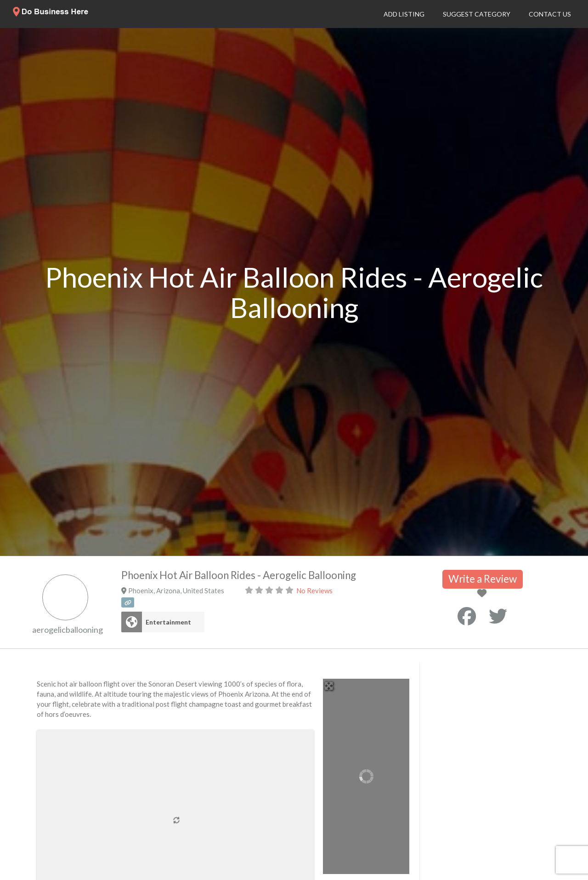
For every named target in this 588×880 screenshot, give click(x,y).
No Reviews (314, 590)
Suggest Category (477, 14)
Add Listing (404, 14)
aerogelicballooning (68, 630)
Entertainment (168, 622)
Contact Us (550, 14)
